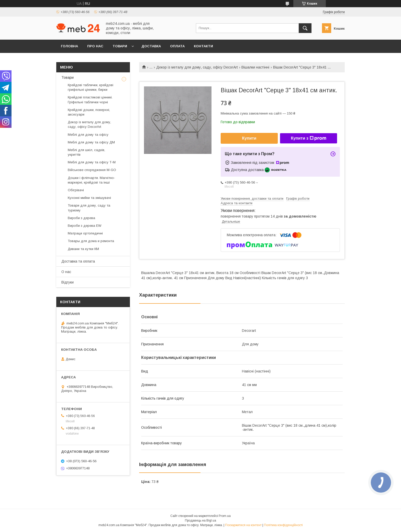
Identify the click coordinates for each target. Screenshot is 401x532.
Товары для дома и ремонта (91, 241)
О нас (66, 272)
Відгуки (68, 282)
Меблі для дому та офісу (88, 135)
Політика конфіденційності (283, 525)
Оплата (177, 46)
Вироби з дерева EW (85, 226)
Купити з (308, 138)
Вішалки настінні (255, 67)
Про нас (95, 46)
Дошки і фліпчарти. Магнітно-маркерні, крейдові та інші (91, 180)
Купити (249, 138)
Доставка (151, 46)
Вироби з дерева (81, 218)
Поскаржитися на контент (243, 525)
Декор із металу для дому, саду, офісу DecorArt (197, 67)
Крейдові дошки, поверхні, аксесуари (89, 112)
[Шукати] (305, 28)
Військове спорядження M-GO (92, 170)
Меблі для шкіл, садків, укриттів (86, 152)
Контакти (203, 46)
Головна (69, 46)
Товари (120, 46)
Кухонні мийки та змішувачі (89, 198)
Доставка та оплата (78, 261)
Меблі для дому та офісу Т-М (92, 162)
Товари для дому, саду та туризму (89, 208)
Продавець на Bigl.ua (201, 520)
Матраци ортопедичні (85, 233)
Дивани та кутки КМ (83, 249)
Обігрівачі (76, 190)
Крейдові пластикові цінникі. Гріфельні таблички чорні (90, 100)
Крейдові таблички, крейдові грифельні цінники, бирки (91, 87)
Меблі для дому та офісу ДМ (91, 142)
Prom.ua (225, 516)
